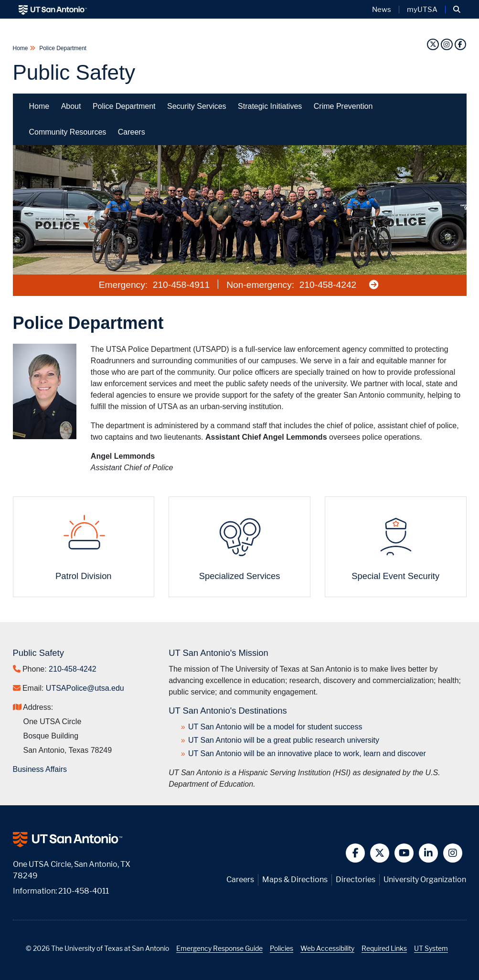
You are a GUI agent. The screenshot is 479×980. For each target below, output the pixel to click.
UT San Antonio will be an (307, 753)
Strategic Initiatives (270, 106)
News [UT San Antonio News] (382, 10)
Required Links (384, 948)
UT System (431, 948)
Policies (282, 948)
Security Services (197, 106)
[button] (457, 10)
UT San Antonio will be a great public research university (284, 740)
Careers (132, 132)
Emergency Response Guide (219, 948)
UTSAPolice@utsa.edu (85, 688)
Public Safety (74, 72)
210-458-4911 (181, 285)
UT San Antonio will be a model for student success (275, 727)
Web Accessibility (327, 948)
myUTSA (422, 10)
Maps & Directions (295, 880)
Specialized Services (240, 576)
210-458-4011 (84, 891)
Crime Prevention (343, 106)
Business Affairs (40, 769)
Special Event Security (395, 576)
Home (21, 48)
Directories (356, 880)
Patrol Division (84, 576)
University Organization (425, 880)
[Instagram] (447, 44)
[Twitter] (433, 44)
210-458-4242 (328, 285)
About (71, 106)
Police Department (62, 48)
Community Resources (68, 132)
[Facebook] (460, 44)
